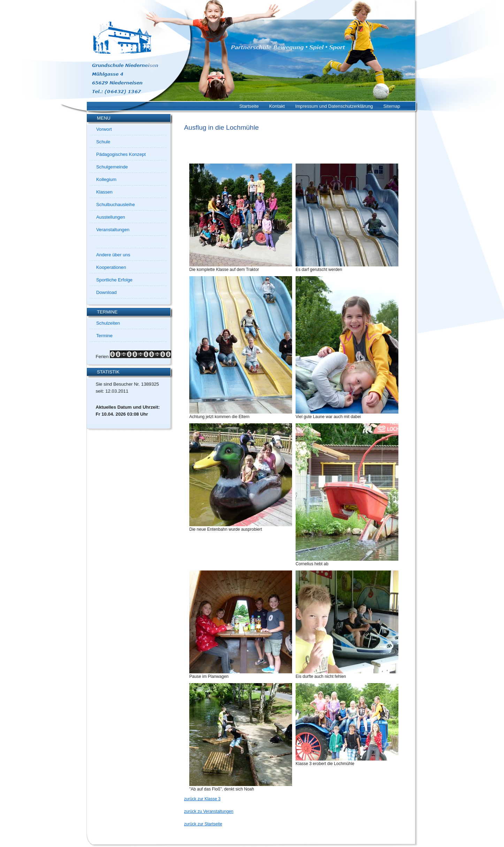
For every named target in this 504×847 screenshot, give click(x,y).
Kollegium (106, 179)
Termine (104, 336)
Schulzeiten (108, 323)
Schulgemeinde (112, 167)
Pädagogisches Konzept (121, 154)
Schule (103, 142)
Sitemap (392, 106)
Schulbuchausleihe (116, 205)
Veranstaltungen (113, 230)
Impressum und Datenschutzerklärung (334, 106)
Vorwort (104, 129)
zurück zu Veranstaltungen (209, 811)
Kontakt (277, 106)
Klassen (104, 192)
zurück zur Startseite (203, 824)
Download (106, 292)
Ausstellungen (111, 217)
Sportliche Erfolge (114, 280)
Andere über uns (113, 255)
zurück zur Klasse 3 (202, 799)
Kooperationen (111, 267)
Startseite (249, 106)
